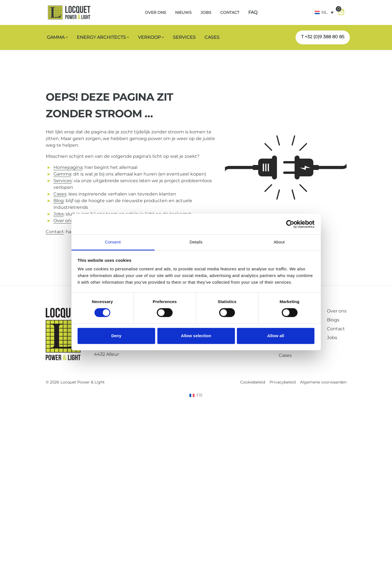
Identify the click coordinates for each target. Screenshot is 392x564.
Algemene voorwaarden (323, 382)
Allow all (276, 336)
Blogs (333, 320)
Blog (59, 201)
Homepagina (68, 167)
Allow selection (196, 336)
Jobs (59, 214)
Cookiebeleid (253, 382)
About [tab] (279, 242)
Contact (55, 232)
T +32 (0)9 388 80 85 (323, 37)
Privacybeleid (283, 382)
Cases (285, 355)
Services (63, 181)
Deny (116, 336)
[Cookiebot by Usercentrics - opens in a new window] (290, 224)
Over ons (337, 311)
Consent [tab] (113, 242)
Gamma (62, 174)
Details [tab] (196, 242)
